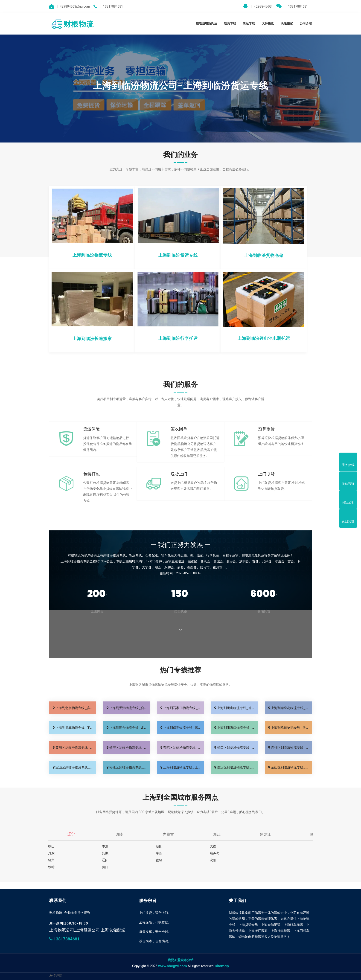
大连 (210, 846)
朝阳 (157, 846)
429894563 (257, 6)
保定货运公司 (256, 968)
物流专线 (230, 23)
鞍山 (51, 846)
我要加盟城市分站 (180, 946)
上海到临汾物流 (279, 968)
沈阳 (104, 860)
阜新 (104, 853)
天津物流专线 (124, 968)
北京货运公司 (103, 968)
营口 (210, 860)
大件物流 (268, 23)
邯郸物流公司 (214, 968)
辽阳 (263, 853)
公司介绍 (306, 23)
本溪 (104, 846)
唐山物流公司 (169, 968)
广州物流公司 (82, 968)
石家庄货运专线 (147, 968)
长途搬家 (287, 23)
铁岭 (157, 860)
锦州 (210, 853)
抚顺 (51, 853)
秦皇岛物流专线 (192, 968)
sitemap (222, 952)
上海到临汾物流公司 (85, 976)
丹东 (263, 846)
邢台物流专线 (235, 968)
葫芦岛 (159, 853)
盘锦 (51, 860)
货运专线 (249, 23)
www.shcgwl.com (173, 952)
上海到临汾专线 (59, 968)
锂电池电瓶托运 (206, 23)
